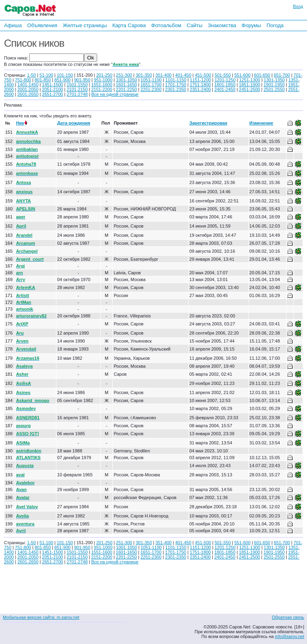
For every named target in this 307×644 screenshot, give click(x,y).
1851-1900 (250, 85)
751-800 (23, 80)
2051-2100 (53, 89)
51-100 (46, 75)
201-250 (104, 75)
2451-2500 (250, 89)
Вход (298, 6)
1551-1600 (102, 85)
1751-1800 (200, 85)
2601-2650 (28, 94)
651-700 (282, 75)
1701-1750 (176, 85)
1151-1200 (200, 80)
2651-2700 (53, 94)
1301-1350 (274, 80)
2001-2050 (28, 89)
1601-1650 (127, 85)
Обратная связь (288, 617)
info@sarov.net (290, 636)
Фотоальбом (166, 25)
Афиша (13, 25)
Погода (275, 25)
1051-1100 (151, 80)
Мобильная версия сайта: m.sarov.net (41, 617)
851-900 (62, 80)
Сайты (194, 25)
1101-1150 (176, 80)
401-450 (183, 75)
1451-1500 (53, 85)
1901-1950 (274, 85)
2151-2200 (102, 89)
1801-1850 (225, 85)
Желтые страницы (85, 25)
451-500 (203, 75)
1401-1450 (28, 85)
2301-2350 (176, 89)
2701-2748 (77, 94)
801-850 (43, 80)
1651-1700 (151, 85)
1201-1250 (225, 80)
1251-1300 (250, 80)
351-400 (163, 75)
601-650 (262, 75)
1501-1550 (77, 85)
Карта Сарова (129, 25)
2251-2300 (151, 89)
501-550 (223, 75)
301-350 (144, 75)
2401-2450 (225, 89)
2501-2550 (274, 89)
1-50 (32, 75)
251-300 (124, 75)
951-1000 (103, 80)
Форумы (251, 25)
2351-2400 (200, 89)
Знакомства (222, 25)
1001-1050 (127, 80)
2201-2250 (127, 89)
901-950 (82, 80)
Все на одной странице (115, 94)
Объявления (42, 25)
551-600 (242, 75)
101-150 (65, 75)
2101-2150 (77, 89)
